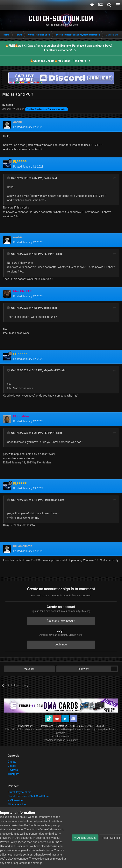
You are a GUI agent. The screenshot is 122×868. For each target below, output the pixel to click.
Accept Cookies (85, 838)
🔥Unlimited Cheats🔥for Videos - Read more (58, 61)
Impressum (47, 726)
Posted (28, 127)
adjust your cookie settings (16, 855)
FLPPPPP (49, 254)
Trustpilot (14, 774)
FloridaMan (50, 500)
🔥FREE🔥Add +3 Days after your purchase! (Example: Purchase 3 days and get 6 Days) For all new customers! (59, 48)
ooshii (47, 178)
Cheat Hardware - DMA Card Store (28, 796)
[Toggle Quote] (9, 178)
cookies (54, 846)
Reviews (13, 770)
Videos (12, 766)
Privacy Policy (25, 726)
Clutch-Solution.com (29, 730)
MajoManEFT (52, 370)
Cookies (100, 726)
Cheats (12, 762)
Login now (61, 644)
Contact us (61, 726)
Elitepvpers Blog (18, 804)
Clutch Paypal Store (20, 792)
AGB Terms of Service (81, 726)
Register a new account (61, 621)
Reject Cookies (111, 838)
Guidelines (22, 846)
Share (29, 669)
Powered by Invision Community (61, 740)
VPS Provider (16, 800)
